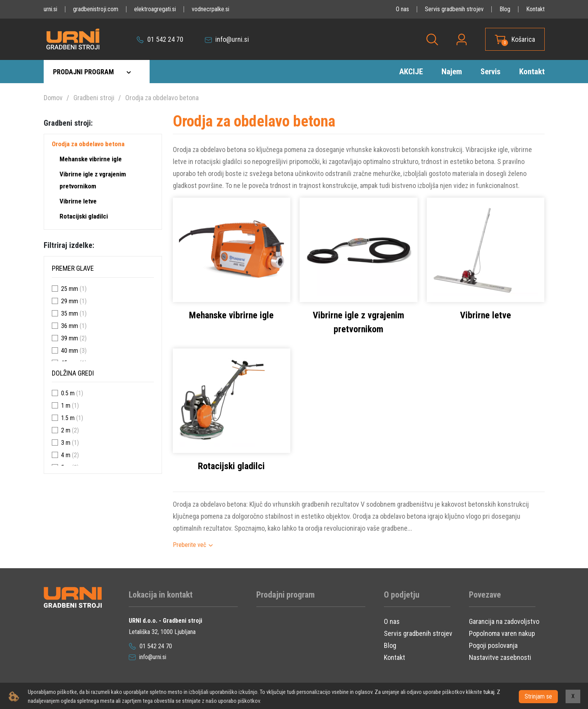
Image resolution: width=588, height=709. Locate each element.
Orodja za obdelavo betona (162, 98)
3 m (66, 443)
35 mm (70, 313)
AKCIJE (411, 72)
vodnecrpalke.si (210, 9)
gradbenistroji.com (96, 9)
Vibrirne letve (78, 201)
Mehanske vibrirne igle (91, 159)
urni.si (50, 9)
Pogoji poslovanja (493, 645)
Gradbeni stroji (94, 98)
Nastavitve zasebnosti (500, 657)
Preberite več (189, 545)
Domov (53, 98)
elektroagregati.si (155, 9)
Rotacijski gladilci (84, 216)
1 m (66, 406)
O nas (402, 9)
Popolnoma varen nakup (502, 633)
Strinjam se (538, 696)
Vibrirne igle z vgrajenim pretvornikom (93, 180)
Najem (452, 72)
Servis (491, 72)
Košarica (523, 39)
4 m (66, 455)
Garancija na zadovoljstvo (504, 621)
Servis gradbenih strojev (454, 9)
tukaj (488, 692)
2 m (66, 430)
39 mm (70, 338)
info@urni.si (227, 39)
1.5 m (68, 418)
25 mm (70, 289)
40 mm (70, 351)
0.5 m (68, 393)
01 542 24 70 (160, 39)
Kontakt (535, 9)
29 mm (70, 301)
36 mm (70, 326)
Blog (505, 9)
